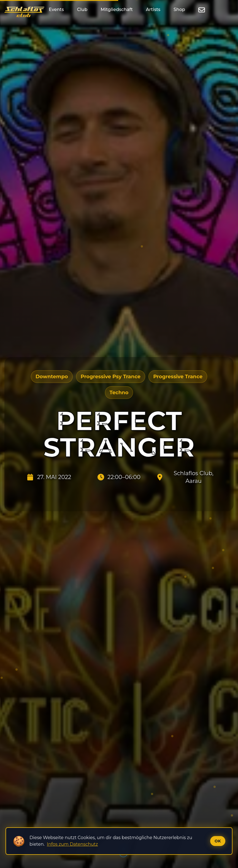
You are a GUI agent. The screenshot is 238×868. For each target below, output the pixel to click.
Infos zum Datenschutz (72, 844)
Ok (218, 841)
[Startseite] (24, 12)
